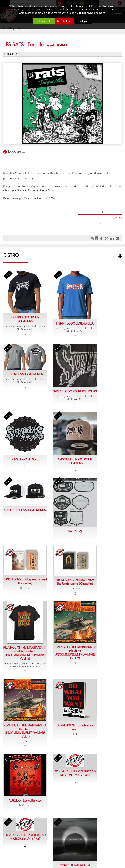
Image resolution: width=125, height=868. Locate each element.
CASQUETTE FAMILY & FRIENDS (25, 510)
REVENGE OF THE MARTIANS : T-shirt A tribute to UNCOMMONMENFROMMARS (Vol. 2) (25, 653)
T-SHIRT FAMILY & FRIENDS (25, 374)
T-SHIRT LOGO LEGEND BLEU (75, 323)
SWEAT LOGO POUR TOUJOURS (75, 391)
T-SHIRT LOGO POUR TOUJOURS (25, 319)
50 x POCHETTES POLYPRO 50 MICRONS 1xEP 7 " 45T (75, 773)
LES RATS (12, 54)
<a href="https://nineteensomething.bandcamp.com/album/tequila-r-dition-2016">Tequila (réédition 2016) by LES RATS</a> (62, 159)
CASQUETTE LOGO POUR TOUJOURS (75, 461)
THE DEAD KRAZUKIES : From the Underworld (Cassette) (75, 582)
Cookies (81, 13)
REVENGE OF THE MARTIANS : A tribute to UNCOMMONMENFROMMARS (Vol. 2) (75, 653)
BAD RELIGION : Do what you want (75, 727)
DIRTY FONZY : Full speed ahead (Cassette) (25, 581)
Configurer (84, 21)
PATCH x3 (75, 531)
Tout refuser (65, 21)
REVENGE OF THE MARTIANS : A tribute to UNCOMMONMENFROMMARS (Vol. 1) (25, 731)
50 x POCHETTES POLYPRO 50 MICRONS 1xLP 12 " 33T (25, 837)
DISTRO (11, 255)
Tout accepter (44, 21)
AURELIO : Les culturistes (25, 800)
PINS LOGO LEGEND (25, 459)
